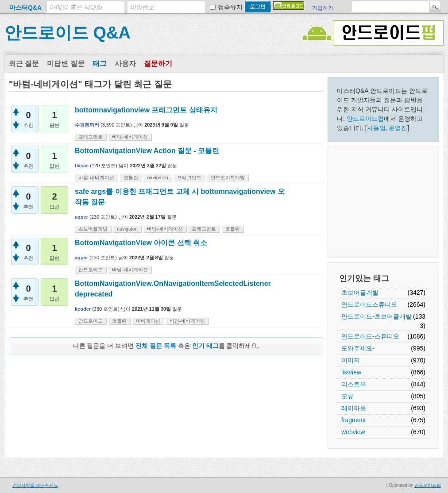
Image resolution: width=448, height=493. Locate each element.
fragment (353, 420)
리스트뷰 (354, 384)
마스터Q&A (25, 8)
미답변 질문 (66, 64)
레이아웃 (354, 408)
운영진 (398, 128)
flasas (82, 166)
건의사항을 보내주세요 (35, 485)
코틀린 (131, 177)
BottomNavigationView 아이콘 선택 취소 (141, 243)
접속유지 (230, 7)
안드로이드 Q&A (68, 33)
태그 (100, 64)
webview (353, 432)
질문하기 (158, 64)
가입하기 (323, 8)
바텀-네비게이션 (130, 137)
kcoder (83, 309)
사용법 (376, 128)
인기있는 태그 (364, 278)
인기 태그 (205, 346)
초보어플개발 (360, 293)
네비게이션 (148, 321)
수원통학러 (87, 125)
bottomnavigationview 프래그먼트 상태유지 (146, 110)
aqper (81, 217)
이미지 (351, 360)
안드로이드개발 (228, 177)
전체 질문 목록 (156, 346)
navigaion (157, 177)
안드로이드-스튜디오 (370, 336)
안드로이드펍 (365, 119)
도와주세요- (358, 348)
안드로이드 (91, 270)
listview (351, 372)
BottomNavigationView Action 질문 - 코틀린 (147, 151)
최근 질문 (24, 64)
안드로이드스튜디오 (369, 304)
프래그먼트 (91, 137)
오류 (348, 396)
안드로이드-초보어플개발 (377, 316)
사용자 (125, 64)
